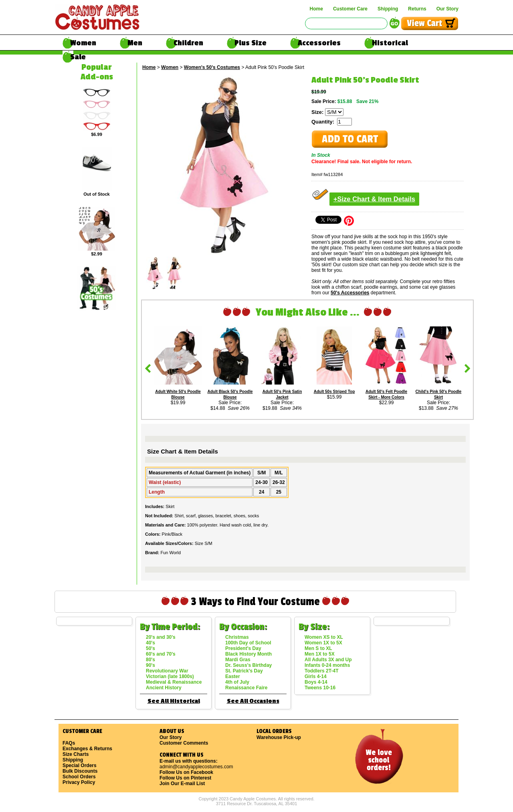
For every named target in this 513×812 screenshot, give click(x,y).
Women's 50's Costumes (212, 67)
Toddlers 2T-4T (321, 671)
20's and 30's (161, 637)
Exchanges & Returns (87, 749)
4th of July (237, 682)
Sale (78, 57)
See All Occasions (253, 701)
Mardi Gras (238, 660)
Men (135, 43)
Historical (390, 43)
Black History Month (248, 654)
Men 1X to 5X (320, 654)
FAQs (69, 743)
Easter (233, 676)
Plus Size (250, 43)
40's (150, 643)
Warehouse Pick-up (279, 737)
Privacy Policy (79, 782)
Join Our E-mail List (182, 784)
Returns (417, 9)
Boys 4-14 (316, 682)
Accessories (319, 43)
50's (150, 648)
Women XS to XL (324, 637)
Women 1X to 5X (323, 643)
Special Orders (80, 765)
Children (188, 43)
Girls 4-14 (316, 676)
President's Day (243, 648)
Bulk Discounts (80, 771)
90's (150, 665)
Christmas (237, 637)
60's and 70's (161, 654)
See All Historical (174, 701)
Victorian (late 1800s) (170, 676)
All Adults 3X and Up (328, 660)
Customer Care (350, 9)
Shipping (388, 9)
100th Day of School (248, 643)
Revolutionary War (167, 671)
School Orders (79, 777)
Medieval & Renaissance (174, 682)
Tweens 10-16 (320, 688)
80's (150, 660)
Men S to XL (318, 648)
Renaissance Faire (246, 688)
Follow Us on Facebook (186, 772)
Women (83, 43)
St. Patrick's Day (244, 671)
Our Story (447, 9)
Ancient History (164, 688)
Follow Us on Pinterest (185, 778)
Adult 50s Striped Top (334, 392)
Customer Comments (184, 743)
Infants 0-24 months (327, 665)
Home (316, 9)
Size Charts (76, 754)
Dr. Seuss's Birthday (248, 665)
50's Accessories (350, 293)
